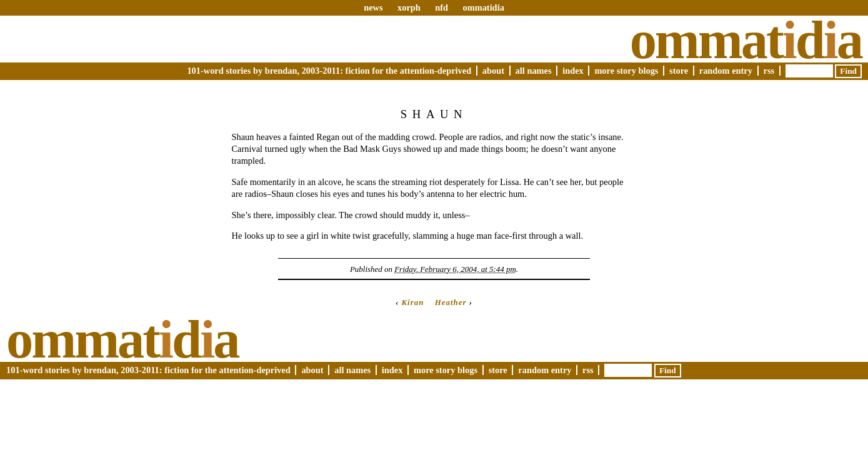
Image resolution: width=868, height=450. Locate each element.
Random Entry (726, 71)
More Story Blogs (626, 71)
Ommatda (746, 40)
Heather (451, 302)
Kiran (412, 302)
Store (679, 71)
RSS (769, 71)
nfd (441, 7)
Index (573, 71)
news (373, 7)
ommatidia (483, 7)
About (493, 71)
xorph (409, 7)
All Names (534, 71)
